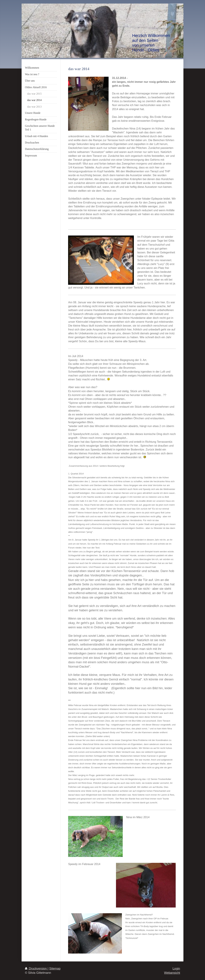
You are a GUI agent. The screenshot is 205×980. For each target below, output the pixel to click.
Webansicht (172, 973)
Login (176, 969)
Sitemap (55, 969)
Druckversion (36, 969)
